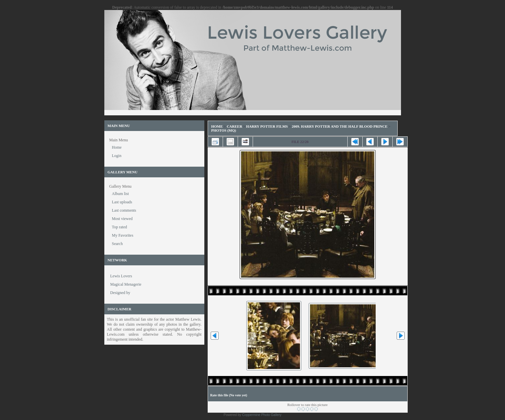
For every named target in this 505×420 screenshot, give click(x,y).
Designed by (120, 293)
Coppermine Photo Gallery (262, 415)
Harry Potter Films (267, 126)
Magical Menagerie (126, 284)
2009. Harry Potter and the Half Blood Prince (339, 126)
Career (234, 126)
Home (217, 126)
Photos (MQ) (224, 130)
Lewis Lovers (121, 276)
